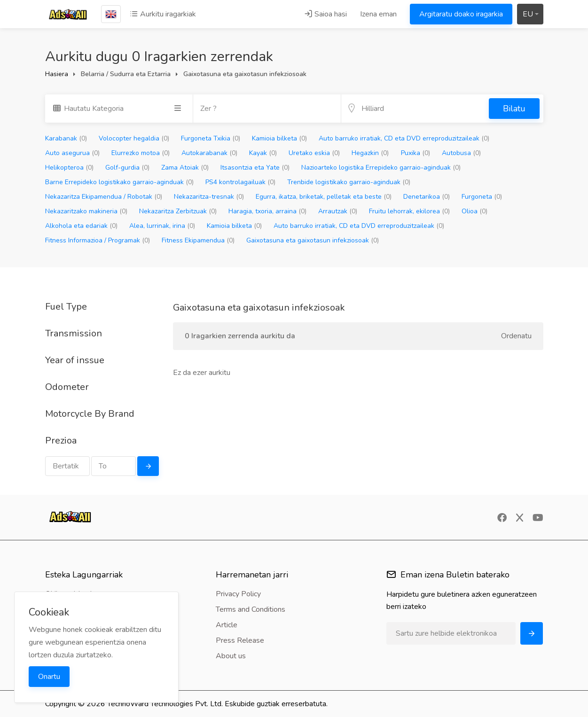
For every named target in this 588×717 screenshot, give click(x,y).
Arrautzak (338, 211)
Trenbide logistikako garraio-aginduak (349, 182)
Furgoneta (482, 197)
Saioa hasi (325, 14)
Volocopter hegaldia (134, 138)
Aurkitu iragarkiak (163, 14)
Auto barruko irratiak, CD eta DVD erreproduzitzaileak (404, 138)
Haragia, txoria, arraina (267, 211)
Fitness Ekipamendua (198, 240)
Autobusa (461, 153)
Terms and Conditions (251, 609)
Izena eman (378, 14)
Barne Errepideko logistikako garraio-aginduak (119, 182)
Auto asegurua (72, 153)
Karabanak (66, 138)
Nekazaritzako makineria (86, 211)
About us (231, 656)
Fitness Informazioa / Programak (98, 240)
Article (227, 625)
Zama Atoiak (185, 168)
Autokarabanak (209, 153)
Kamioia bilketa (279, 138)
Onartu (49, 677)
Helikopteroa (69, 168)
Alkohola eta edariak (81, 226)
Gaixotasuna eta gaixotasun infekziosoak (313, 240)
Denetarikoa (427, 197)
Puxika (416, 153)
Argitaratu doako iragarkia (461, 14)
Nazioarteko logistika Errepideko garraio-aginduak (381, 168)
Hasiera (57, 74)
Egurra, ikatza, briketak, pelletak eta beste (324, 197)
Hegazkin (370, 153)
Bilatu (514, 109)
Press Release (240, 640)
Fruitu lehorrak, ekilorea (409, 211)
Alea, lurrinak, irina (162, 226)
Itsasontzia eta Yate (255, 168)
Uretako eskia (314, 153)
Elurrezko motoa (141, 153)
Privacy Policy (238, 594)
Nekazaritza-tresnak (209, 197)
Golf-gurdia (127, 168)
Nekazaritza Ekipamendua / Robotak (104, 197)
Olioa (474, 211)
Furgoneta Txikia (211, 138)
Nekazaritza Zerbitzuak (178, 211)
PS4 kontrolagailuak (240, 182)
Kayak (263, 153)
